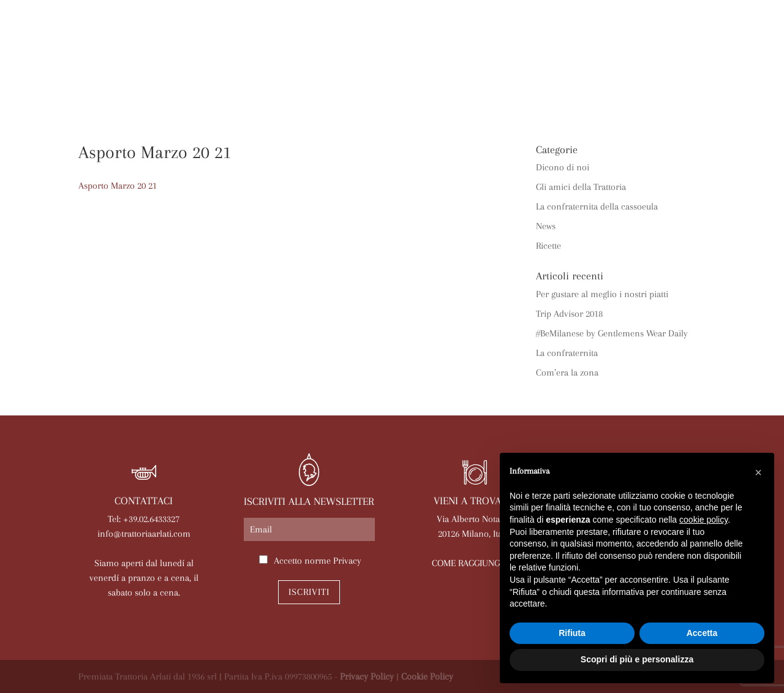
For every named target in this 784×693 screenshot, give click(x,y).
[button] (758, 472)
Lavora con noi (639, 75)
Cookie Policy (427, 676)
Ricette (548, 246)
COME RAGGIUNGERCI (475, 563)
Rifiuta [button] (572, 633)
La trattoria (124, 75)
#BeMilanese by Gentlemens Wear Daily (612, 333)
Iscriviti (309, 592)
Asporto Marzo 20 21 (118, 186)
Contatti (392, 94)
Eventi (429, 75)
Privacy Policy (367, 676)
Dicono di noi (563, 167)
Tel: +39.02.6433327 (144, 519)
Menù (292, 75)
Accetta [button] (702, 633)
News (475, 75)
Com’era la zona (567, 373)
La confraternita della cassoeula (597, 206)
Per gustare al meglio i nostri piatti (602, 294)
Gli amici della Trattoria (581, 187)
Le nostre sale (359, 75)
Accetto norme (318, 561)
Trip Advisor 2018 (569, 314)
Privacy (347, 561)
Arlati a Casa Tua (218, 75)
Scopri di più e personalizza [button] (637, 659)
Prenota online (544, 75)
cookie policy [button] (703, 520)
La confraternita (567, 353)
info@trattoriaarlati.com (144, 534)
